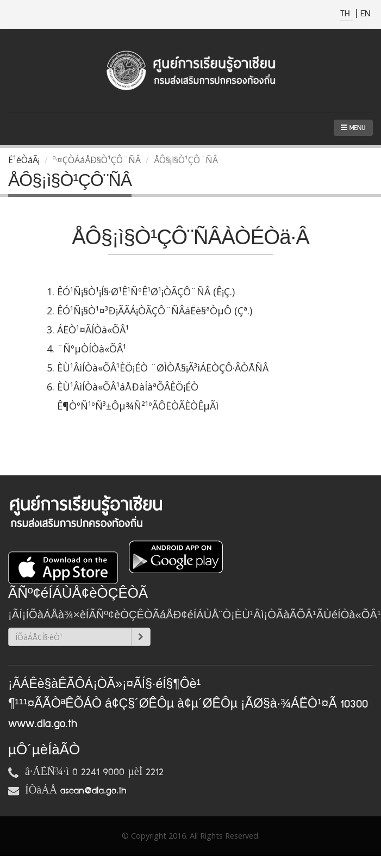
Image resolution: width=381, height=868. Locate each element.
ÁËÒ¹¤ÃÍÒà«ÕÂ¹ (93, 330)
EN (365, 14)
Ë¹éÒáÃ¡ (24, 160)
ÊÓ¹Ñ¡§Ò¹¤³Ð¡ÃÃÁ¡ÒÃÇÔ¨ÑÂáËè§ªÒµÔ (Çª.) (155, 311)
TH (346, 14)
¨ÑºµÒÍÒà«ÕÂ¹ (92, 349)
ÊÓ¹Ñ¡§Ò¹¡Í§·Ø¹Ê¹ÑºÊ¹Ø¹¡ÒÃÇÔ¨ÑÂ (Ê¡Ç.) (146, 292)
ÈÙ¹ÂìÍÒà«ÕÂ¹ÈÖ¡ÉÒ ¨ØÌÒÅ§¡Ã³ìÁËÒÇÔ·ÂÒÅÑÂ (163, 368)
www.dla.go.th (43, 724)
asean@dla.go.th (93, 791)
